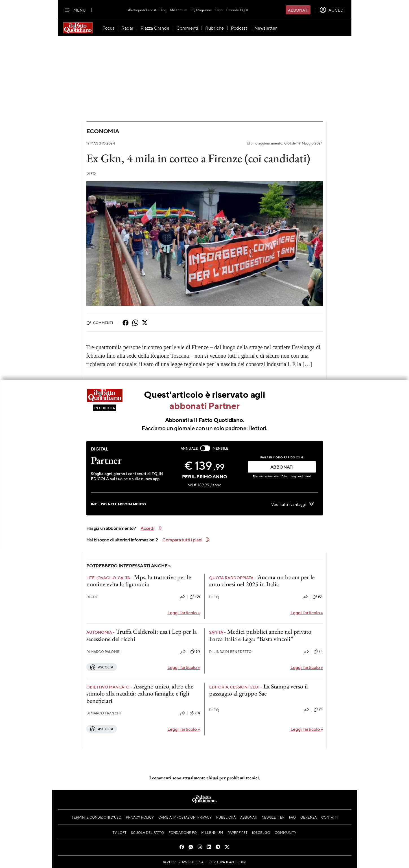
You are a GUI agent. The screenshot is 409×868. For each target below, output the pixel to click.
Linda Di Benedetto (230, 652)
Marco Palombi (104, 652)
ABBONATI (282, 467)
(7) (195, 651)
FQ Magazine (201, 10)
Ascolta (102, 667)
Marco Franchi (104, 713)
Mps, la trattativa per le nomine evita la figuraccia (139, 581)
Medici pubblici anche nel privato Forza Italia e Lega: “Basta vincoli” (260, 635)
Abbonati (298, 10)
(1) (318, 651)
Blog (163, 10)
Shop (218, 10)
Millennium (179, 10)
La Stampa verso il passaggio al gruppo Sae (259, 690)
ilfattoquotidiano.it (142, 10)
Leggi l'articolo (184, 612)
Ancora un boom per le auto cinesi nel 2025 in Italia (262, 581)
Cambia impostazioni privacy (185, 817)
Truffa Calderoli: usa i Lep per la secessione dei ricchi (142, 635)
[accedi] (332, 10)
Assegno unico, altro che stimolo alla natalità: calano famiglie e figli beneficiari (140, 694)
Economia (103, 131)
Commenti (100, 323)
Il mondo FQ (238, 10)
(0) (195, 597)
